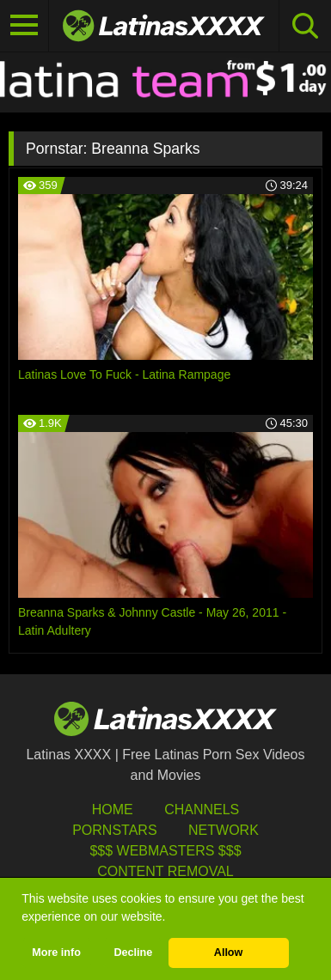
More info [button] (56, 953)
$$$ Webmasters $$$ (165, 851)
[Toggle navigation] (25, 26)
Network (224, 830)
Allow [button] (229, 953)
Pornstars (114, 830)
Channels (202, 810)
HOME (113, 810)
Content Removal (165, 871)
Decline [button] (133, 953)
